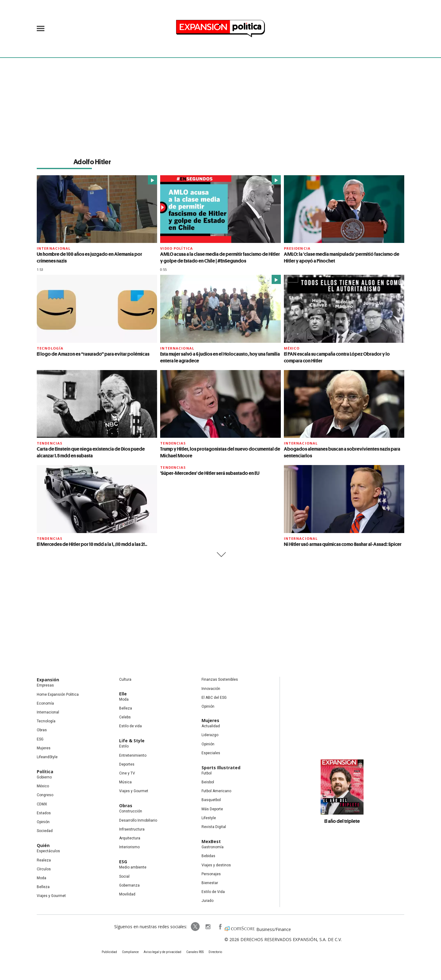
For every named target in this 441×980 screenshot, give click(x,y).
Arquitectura (130, 838)
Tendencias (50, 443)
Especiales (211, 753)
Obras (42, 730)
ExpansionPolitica (220, 927)
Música (125, 782)
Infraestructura (132, 829)
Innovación (211, 689)
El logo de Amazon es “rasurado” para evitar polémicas (93, 354)
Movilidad (127, 894)
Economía (45, 703)
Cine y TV (127, 773)
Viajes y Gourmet (51, 896)
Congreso (45, 795)
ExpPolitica (195, 927)
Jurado (207, 901)
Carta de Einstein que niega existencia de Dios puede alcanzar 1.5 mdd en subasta (91, 452)
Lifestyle (209, 818)
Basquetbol (211, 800)
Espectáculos (48, 851)
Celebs (125, 717)
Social (124, 876)
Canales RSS (195, 952)
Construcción (131, 811)
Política (45, 772)
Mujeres (44, 748)
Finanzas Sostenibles (220, 679)
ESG (40, 739)
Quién (43, 845)
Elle (123, 694)
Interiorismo (129, 847)
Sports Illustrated (221, 768)
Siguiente (221, 555)
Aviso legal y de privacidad (162, 952)
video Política (177, 248)
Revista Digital (214, 827)
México (292, 348)
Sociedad (45, 831)
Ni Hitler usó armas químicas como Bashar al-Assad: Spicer (343, 544)
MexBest (211, 841)
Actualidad (211, 726)
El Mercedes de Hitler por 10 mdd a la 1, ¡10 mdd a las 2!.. (92, 544)
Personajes (211, 874)
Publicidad (109, 952)
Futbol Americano (216, 791)
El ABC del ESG (214, 698)
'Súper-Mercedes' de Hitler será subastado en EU (210, 473)
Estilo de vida (130, 726)
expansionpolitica (208, 927)
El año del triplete (342, 821)
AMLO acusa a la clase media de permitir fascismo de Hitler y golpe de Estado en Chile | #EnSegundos (220, 257)
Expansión (48, 680)
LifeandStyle (47, 757)
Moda (41, 878)
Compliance (130, 952)
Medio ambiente (133, 867)
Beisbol (208, 782)
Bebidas (208, 856)
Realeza (44, 860)
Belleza (43, 887)
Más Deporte (212, 809)
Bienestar (210, 883)
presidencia (297, 248)
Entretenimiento (133, 755)
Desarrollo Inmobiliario (138, 820)
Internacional (54, 248)
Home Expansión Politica (58, 694)
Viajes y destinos (216, 865)
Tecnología (50, 348)
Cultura (125, 679)
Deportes (127, 764)
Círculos (44, 869)
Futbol (207, 773)
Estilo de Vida (213, 892)
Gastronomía (213, 847)
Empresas (45, 685)
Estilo (124, 746)
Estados (44, 813)
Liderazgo (210, 735)
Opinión (43, 822)
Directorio (215, 952)
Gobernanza (129, 885)
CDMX (42, 804)
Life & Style (132, 741)
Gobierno (44, 777)
